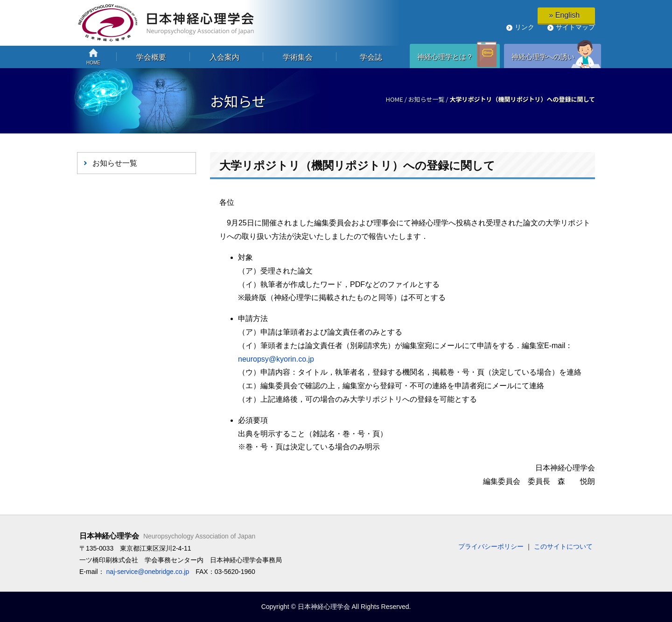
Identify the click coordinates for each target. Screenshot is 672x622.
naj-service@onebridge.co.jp (148, 572)
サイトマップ (575, 27)
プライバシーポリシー (491, 546)
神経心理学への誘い (543, 57)
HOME (394, 99)
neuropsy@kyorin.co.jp (276, 359)
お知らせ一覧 (427, 99)
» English (566, 15)
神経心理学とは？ (445, 57)
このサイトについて (563, 546)
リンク (525, 27)
